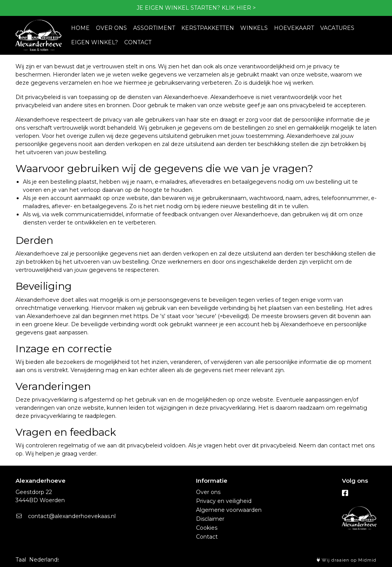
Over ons (208, 492)
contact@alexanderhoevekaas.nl (66, 516)
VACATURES (337, 28)
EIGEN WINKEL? (95, 42)
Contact (207, 537)
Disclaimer (210, 519)
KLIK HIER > (239, 8)
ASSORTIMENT (154, 28)
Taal (21, 560)
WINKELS (254, 28)
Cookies (207, 528)
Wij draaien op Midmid (347, 560)
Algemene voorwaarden (229, 510)
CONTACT (138, 42)
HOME (80, 28)
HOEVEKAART (294, 28)
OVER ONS (111, 28)
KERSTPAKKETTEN (208, 28)
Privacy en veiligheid (224, 501)
